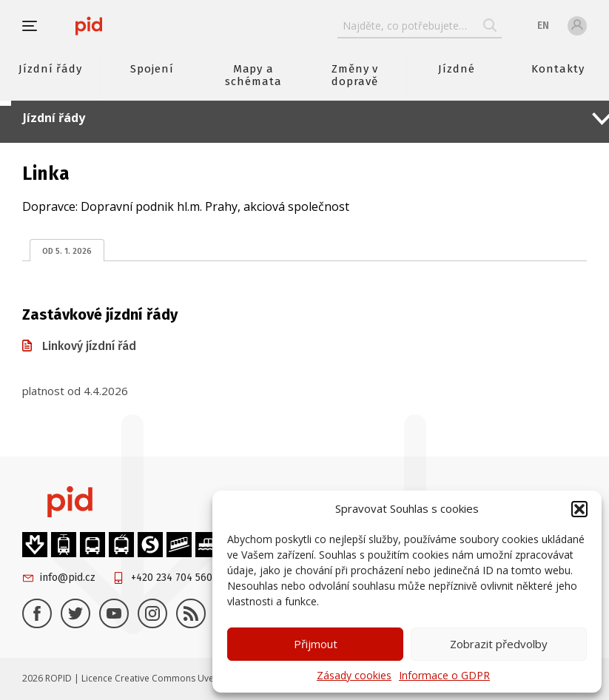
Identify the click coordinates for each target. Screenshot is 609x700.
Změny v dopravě (355, 75)
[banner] (89, 26)
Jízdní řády (50, 69)
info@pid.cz (68, 578)
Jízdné (457, 69)
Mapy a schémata (253, 75)
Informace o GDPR (444, 675)
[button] (579, 509)
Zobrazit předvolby (499, 644)
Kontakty (558, 69)
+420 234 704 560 (172, 578)
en (543, 26)
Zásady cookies (354, 675)
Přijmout (316, 644)
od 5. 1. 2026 (67, 251)
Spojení (152, 69)
